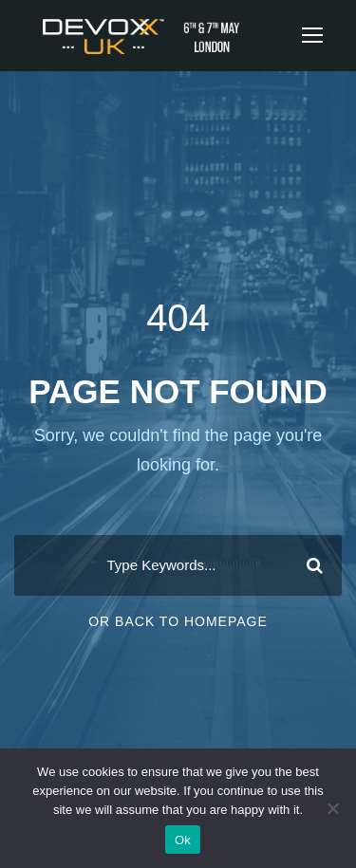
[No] (332, 808)
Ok (183, 840)
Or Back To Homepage (178, 621)
